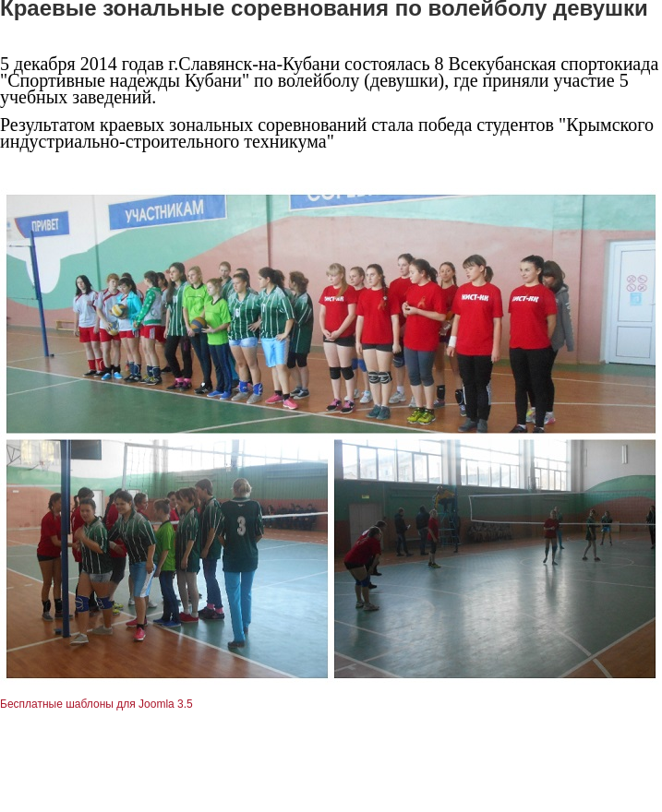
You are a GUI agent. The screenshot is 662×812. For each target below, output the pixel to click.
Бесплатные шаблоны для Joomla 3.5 (96, 704)
